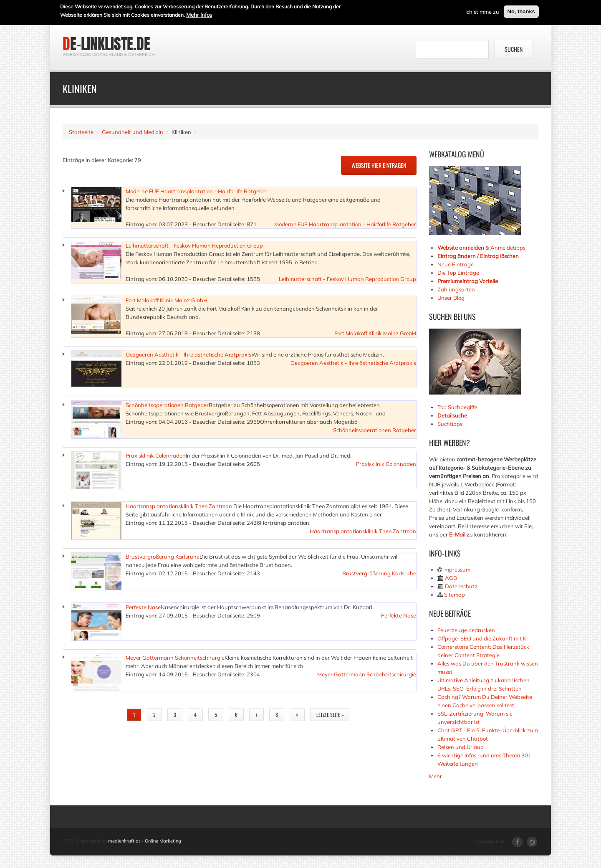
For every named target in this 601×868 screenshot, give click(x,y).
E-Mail (457, 534)
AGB (451, 578)
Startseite (81, 132)
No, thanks (521, 11)
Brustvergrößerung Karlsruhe (163, 557)
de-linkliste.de (106, 44)
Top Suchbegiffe (457, 407)
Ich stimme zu (482, 11)
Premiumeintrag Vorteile (468, 281)
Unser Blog (452, 298)
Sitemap (455, 595)
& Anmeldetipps (481, 248)
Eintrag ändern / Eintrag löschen (478, 256)
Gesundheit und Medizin (133, 132)
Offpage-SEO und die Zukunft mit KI (482, 638)
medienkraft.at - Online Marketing (145, 841)
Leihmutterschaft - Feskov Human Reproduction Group (194, 245)
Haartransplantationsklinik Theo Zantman (179, 506)
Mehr (436, 776)
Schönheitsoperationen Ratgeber (167, 405)
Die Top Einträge (458, 273)
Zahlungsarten (456, 289)
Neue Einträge (456, 264)
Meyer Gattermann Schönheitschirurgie (175, 658)
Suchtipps (450, 424)
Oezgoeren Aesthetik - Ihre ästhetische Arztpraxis (188, 354)
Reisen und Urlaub (461, 747)
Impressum (457, 569)
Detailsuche (452, 415)
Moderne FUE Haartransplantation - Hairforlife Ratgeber (197, 191)
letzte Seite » (330, 715)
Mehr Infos (199, 14)
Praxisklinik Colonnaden (156, 456)
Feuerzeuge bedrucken (466, 630)
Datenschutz (461, 586)
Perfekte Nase (143, 607)
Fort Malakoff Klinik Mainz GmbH (167, 300)
